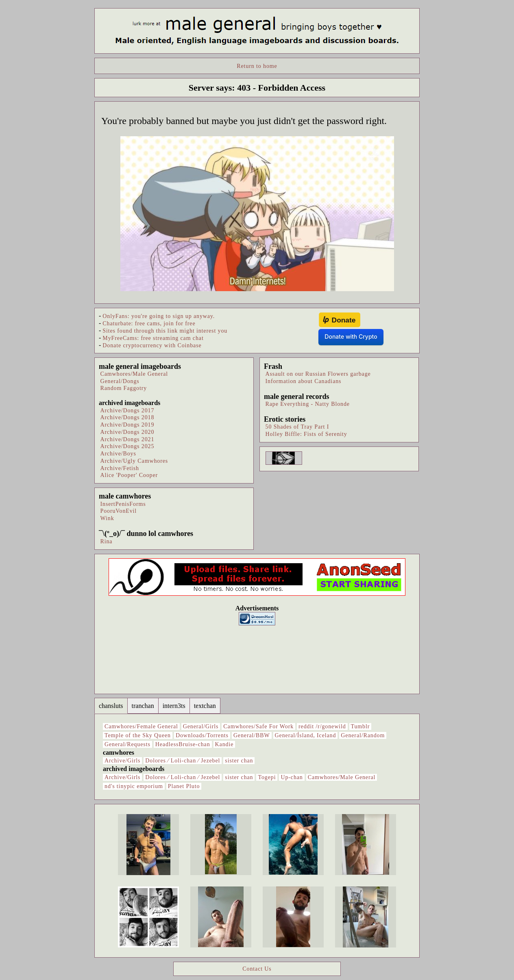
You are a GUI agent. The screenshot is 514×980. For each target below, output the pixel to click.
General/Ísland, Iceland (306, 735)
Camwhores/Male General (134, 374)
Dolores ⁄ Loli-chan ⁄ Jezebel (183, 761)
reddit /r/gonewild (322, 726)
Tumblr (360, 726)
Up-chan (292, 777)
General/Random (363, 735)
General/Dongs (120, 381)
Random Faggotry (124, 388)
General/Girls (201, 726)
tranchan (143, 706)
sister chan (239, 761)
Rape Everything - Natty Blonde (308, 404)
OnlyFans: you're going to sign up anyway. (159, 316)
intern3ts (174, 706)
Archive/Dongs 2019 (127, 425)
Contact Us (257, 969)
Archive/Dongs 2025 (127, 446)
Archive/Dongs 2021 (127, 439)
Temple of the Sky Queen (138, 735)
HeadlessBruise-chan (183, 744)
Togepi (267, 777)
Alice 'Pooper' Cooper (129, 475)
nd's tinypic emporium (134, 786)
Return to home (257, 66)
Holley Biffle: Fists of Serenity (306, 434)
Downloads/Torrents (202, 735)
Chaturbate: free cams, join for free (149, 323)
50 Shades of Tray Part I (297, 427)
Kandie (224, 744)
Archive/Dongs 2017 (127, 411)
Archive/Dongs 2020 (127, 432)
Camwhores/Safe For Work (258, 726)
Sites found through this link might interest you (165, 331)
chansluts (111, 706)
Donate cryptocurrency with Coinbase (152, 345)
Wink (107, 518)
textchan (205, 706)
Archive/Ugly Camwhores (134, 461)
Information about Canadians (304, 381)
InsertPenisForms (123, 504)
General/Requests (127, 744)
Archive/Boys (118, 454)
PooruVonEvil (119, 511)
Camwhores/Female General (141, 726)
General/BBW (252, 735)
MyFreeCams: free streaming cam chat (153, 338)
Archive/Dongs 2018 (127, 417)
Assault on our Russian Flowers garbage (318, 374)
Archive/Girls (122, 761)
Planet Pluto (184, 786)
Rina (107, 541)
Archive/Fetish (120, 468)
